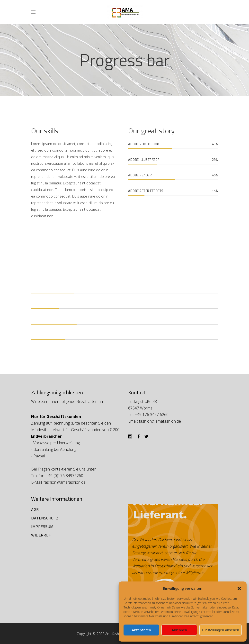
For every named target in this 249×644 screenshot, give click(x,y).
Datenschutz (45, 518)
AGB (35, 509)
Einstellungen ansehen (221, 630)
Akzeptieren (141, 630)
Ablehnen (179, 630)
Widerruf (41, 535)
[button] (239, 589)
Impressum (42, 526)
